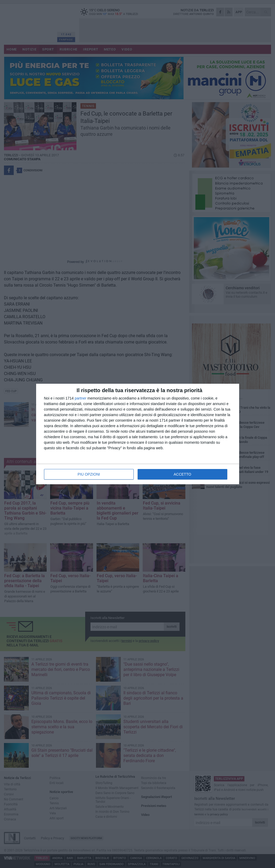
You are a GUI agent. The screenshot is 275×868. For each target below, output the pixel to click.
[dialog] (138, 434)
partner (80, 398)
